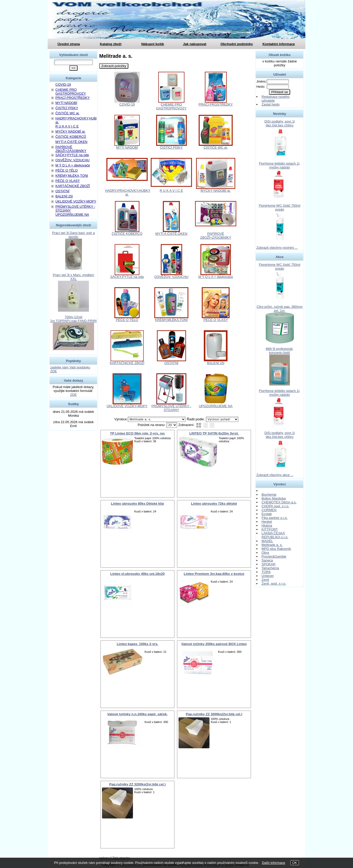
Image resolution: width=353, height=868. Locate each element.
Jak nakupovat (195, 44)
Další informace (273, 863)
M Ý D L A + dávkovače (216, 277)
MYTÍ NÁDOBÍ (127, 147)
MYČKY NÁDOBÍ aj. (216, 191)
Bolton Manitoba (274, 498)
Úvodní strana (69, 44)
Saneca (267, 560)
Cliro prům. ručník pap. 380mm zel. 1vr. (280, 309)
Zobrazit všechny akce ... (275, 475)
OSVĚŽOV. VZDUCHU (171, 277)
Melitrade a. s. (272, 545)
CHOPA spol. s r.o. (275, 506)
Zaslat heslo (271, 104)
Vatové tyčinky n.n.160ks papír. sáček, (137, 714)
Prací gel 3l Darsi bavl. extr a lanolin (73, 235)
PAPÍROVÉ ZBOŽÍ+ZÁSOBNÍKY (216, 236)
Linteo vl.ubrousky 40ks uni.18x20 (137, 574)
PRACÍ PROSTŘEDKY (216, 104)
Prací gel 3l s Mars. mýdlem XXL (73, 277)
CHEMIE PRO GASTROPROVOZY (171, 106)
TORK (266, 572)
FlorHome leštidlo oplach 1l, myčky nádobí (280, 165)
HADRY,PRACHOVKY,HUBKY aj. (128, 192)
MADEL (267, 541)
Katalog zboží (111, 44)
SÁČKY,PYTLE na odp (127, 277)
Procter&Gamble (274, 556)
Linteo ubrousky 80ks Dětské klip (138, 504)
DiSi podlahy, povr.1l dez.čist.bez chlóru (280, 123)
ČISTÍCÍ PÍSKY (171, 147)
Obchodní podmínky (237, 44)
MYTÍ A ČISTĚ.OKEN (171, 234)
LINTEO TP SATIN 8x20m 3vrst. (214, 433)
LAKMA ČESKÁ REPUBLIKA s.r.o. (275, 535)
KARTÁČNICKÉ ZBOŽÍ (127, 363)
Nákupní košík (153, 44)
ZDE (73, 395)
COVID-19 (127, 104)
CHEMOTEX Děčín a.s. (279, 502)
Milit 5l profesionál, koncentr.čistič (280, 351)
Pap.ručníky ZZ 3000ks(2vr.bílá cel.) (214, 714)
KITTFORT (270, 529)
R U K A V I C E (171, 191)
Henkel (267, 522)
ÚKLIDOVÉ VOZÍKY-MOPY (127, 406)
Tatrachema (270, 568)
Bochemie (269, 495)
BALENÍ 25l (216, 363)
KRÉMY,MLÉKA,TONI (171, 320)
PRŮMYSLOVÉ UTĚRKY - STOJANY (171, 408)
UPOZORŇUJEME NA (216, 406)
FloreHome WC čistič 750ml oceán (279, 207)
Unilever (268, 576)
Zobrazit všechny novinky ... (277, 248)
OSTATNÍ (171, 363)
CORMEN (269, 510)
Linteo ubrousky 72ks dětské (214, 504)
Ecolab (267, 514)
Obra (265, 553)
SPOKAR (268, 564)
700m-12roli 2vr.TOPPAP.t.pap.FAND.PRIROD (75, 319)
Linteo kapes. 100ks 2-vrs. (137, 644)
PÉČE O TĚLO (127, 320)
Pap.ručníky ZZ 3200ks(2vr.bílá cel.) (137, 784)
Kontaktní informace (279, 44)
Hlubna (267, 525)
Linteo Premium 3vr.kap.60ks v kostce (214, 574)
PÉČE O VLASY (216, 320)
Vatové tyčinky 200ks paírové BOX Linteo (214, 644)
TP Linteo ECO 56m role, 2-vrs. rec (137, 433)
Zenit (265, 580)
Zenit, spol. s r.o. (274, 584)
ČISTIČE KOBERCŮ (127, 234)
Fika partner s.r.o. (275, 518)
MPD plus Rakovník (276, 549)
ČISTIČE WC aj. (216, 147)
